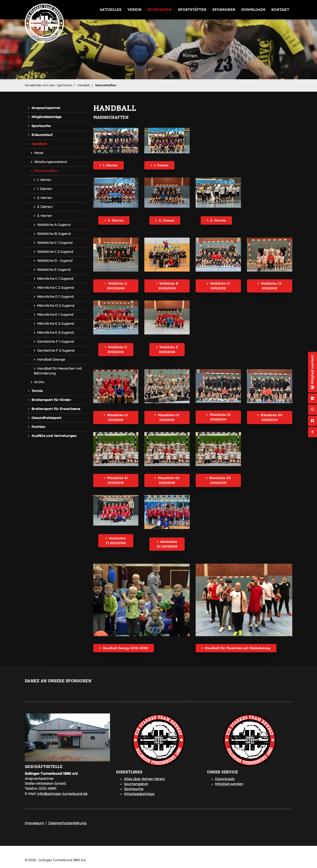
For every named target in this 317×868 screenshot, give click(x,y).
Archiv (39, 382)
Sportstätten (192, 10)
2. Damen (166, 220)
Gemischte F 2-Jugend (56, 351)
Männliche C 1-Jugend (55, 279)
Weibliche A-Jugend (54, 225)
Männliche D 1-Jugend (55, 297)
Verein (134, 10)
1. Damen (161, 165)
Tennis (37, 391)
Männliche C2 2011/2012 (169, 417)
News (39, 153)
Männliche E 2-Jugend (55, 324)
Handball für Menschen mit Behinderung (238, 648)
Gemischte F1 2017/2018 (116, 541)
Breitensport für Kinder (51, 400)
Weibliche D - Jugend (55, 261)
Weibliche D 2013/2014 (117, 350)
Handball (84, 85)
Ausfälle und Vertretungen (54, 436)
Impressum (34, 823)
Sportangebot (136, 784)
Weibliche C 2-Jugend (55, 252)
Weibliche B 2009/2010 (168, 286)
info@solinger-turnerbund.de (62, 794)
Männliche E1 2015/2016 (117, 480)
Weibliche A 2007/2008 (117, 286)
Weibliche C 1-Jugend (55, 243)
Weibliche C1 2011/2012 (220, 286)
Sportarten (160, 10)
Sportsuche (41, 126)
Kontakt (280, 10)
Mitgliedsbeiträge (47, 117)
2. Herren (116, 220)
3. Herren (218, 220)
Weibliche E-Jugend (54, 270)
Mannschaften (106, 85)
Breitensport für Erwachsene (56, 409)
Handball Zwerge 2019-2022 (125, 648)
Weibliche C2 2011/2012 (271, 286)
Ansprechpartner (46, 108)
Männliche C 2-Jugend (55, 288)
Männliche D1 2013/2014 (220, 417)
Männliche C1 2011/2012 (117, 417)
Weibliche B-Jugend (54, 234)
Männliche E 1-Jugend (55, 315)
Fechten (38, 427)
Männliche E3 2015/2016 (220, 480)
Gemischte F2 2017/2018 (167, 544)
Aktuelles (110, 10)
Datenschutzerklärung (67, 823)
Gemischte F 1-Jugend (55, 342)
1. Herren (110, 165)
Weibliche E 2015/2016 (168, 350)
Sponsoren (224, 10)
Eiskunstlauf (42, 135)
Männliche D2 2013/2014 (271, 417)
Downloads (253, 10)
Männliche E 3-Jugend (55, 333)
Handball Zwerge (51, 360)
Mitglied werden (229, 784)
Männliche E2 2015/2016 (169, 480)
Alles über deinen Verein (144, 779)
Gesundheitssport (47, 418)
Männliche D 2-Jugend (56, 306)
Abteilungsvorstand (50, 162)
